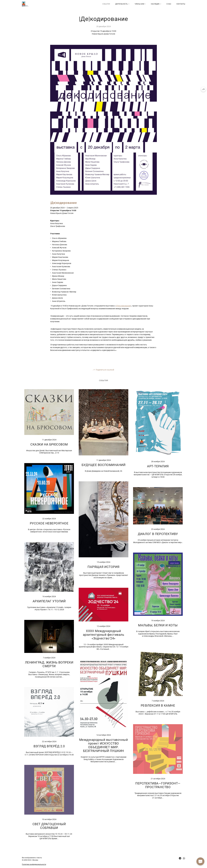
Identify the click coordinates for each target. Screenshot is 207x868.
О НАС (169, 4)
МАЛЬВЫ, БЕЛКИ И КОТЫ (158, 625)
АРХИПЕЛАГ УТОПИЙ (49, 601)
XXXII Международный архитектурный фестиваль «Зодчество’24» (103, 635)
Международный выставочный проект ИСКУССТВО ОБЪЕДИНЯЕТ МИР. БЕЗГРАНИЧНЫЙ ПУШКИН (103, 745)
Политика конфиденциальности (34, 864)
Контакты (181, 4)
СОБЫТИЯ (106, 4)
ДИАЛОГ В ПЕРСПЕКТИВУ (158, 534)
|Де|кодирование (123, 306)
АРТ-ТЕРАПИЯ (158, 466)
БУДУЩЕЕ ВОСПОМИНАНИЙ (104, 465)
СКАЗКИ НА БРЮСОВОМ (49, 444)
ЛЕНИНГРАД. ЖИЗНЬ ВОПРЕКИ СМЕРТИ (49, 664)
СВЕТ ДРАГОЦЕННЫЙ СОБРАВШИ (49, 826)
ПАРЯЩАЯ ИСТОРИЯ (103, 567)
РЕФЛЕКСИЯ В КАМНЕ (158, 706)
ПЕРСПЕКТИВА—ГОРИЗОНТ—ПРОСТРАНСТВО (158, 785)
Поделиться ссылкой (105, 370)
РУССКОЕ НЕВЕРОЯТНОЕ (49, 523)
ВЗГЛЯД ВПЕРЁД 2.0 (49, 746)
